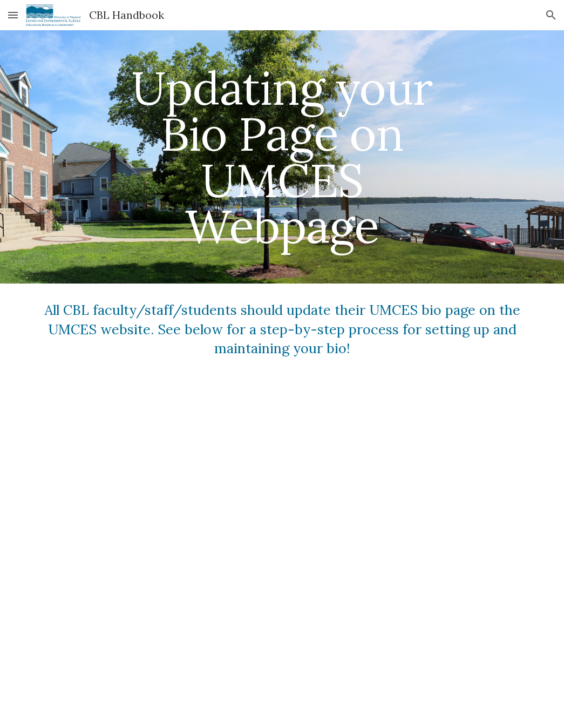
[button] (13, 15)
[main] (282, 157)
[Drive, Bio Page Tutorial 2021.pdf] (282, 552)
